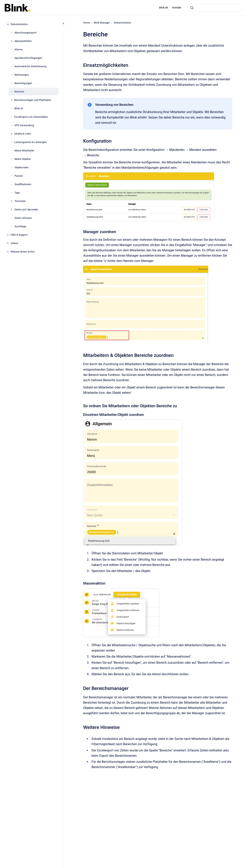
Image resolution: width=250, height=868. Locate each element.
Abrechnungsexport (25, 33)
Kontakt (177, 8)
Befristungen (22, 75)
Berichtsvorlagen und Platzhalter (33, 100)
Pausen (19, 176)
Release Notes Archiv (23, 252)
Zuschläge (20, 226)
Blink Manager (102, 23)
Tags (17, 193)
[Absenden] (192, 8)
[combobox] (215, 8)
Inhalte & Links (23, 134)
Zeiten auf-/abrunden (26, 210)
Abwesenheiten (23, 41)
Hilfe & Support (19, 235)
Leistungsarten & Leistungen (30, 142)
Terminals (20, 201)
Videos (15, 243)
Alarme (18, 49)
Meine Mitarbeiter (24, 151)
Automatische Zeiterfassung (30, 66)
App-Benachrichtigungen (28, 58)
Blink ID (19, 108)
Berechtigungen (23, 83)
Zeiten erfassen (23, 218)
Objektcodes (21, 167)
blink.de (164, 8)
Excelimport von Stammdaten (31, 117)
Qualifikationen (23, 184)
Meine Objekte (22, 159)
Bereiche (19, 92)
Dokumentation (19, 24)
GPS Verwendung (24, 125)
